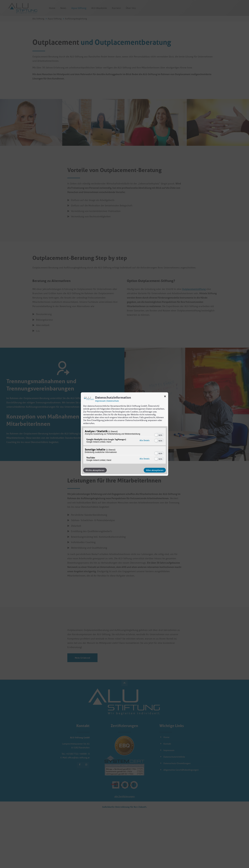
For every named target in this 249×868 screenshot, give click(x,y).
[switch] (159, 435)
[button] (156, 435)
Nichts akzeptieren (95, 470)
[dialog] (124, 434)
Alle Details (145, 440)
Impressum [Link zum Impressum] (100, 401)
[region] (124, 446)
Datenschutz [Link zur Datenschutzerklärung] (113, 401)
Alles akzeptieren (155, 470)
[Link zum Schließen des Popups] (165, 397)
